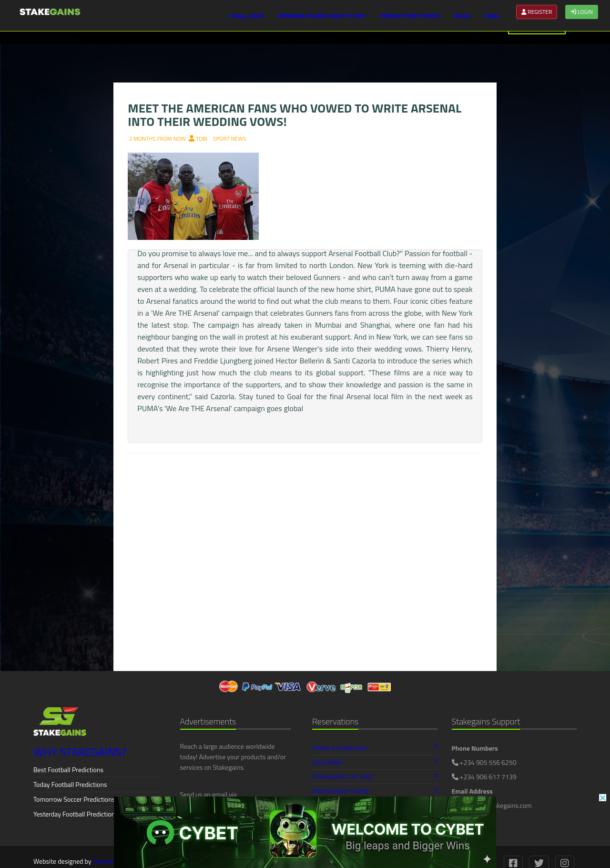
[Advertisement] (305, 595)
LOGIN (582, 12)
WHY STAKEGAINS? (80, 752)
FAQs (492, 15)
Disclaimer (375, 762)
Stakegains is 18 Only (375, 777)
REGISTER (537, 12)
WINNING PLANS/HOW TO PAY (322, 15)
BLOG (463, 15)
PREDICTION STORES (410, 15)
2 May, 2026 (246, 15)
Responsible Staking (375, 791)
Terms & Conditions (375, 748)
